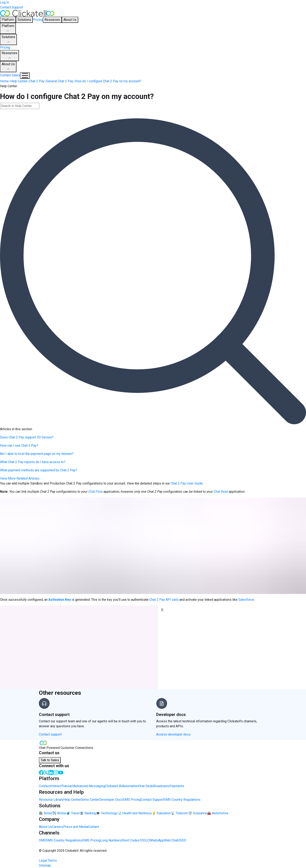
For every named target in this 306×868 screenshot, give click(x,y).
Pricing (38, 20)
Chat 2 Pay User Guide (187, 483)
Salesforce (246, 600)
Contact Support (12, 7)
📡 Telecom (179, 813)
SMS (42, 840)
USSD (182, 840)
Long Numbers (111, 840)
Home (4, 81)
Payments (177, 786)
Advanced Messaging (89, 786)
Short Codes (131, 840)
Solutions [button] (24, 20)
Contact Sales (10, 75)
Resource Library (51, 800)
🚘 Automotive (218, 813)
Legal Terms (48, 860)
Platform (8, 29)
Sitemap (45, 865)
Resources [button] (52, 20)
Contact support (50, 734)
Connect (45, 786)
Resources (9, 56)
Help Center (72, 800)
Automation (130, 786)
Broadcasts (161, 786)
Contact (94, 827)
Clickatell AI (113, 786)
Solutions (8, 40)
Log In (5, 2)
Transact (68, 786)
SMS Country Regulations (182, 800)
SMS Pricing (132, 800)
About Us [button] (70, 20)
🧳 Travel (73, 813)
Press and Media (76, 827)
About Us (8, 67)
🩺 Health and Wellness (135, 813)
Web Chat (171, 840)
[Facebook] (41, 772)
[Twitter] (46, 772)
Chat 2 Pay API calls (164, 600)
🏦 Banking (88, 813)
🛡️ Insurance (198, 813)
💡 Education (161, 813)
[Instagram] (56, 772)
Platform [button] (8, 20)
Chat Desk (146, 786)
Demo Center (90, 800)
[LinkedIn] (51, 772)
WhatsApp (157, 840)
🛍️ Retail (45, 813)
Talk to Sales (50, 760)
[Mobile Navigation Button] (25, 76)
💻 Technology (107, 813)
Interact (56, 786)
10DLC (144, 840)
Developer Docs (111, 800)
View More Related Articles (20, 478)
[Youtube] (61, 772)
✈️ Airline (59, 813)
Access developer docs (173, 734)
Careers (58, 827)
